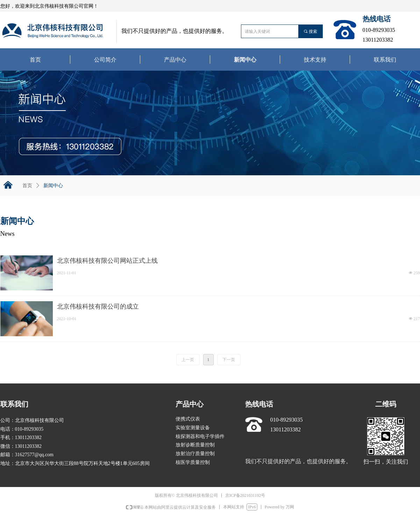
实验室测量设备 (193, 428)
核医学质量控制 (193, 462)
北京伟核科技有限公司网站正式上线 (107, 261)
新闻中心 (53, 186)
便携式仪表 (188, 419)
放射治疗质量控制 (195, 454)
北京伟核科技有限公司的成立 (98, 306)
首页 (27, 186)
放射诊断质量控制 (195, 445)
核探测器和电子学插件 (200, 436)
